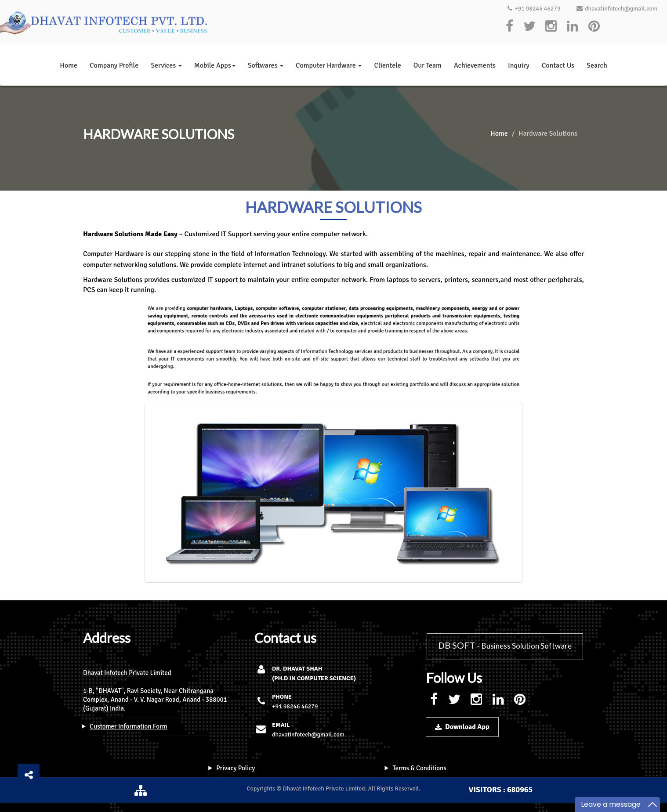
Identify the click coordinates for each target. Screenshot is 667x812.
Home (69, 65)
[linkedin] (573, 27)
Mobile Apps (215, 65)
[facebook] (510, 27)
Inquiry (519, 65)
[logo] (105, 22)
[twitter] (529, 27)
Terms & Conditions (419, 768)
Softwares (266, 65)
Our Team (428, 65)
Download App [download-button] (462, 727)
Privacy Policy (236, 768)
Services (166, 65)
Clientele (387, 65)
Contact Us (558, 65)
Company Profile (114, 65)
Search (597, 65)
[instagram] (551, 27)
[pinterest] (594, 27)
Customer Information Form (129, 726)
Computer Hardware (329, 65)
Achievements (475, 65)
